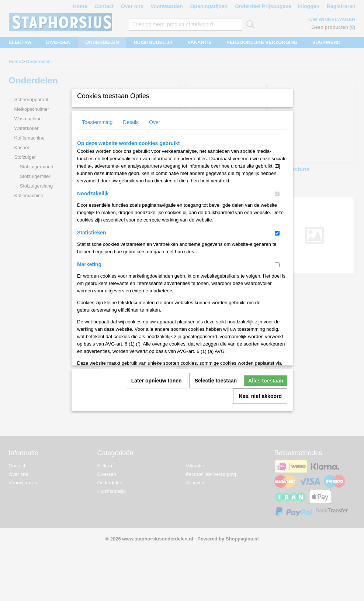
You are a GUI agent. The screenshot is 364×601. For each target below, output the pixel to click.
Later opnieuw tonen (157, 381)
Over (155, 122)
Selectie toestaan (216, 381)
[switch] (277, 194)
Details (131, 122)
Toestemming (97, 122)
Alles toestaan (266, 381)
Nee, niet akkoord (260, 396)
